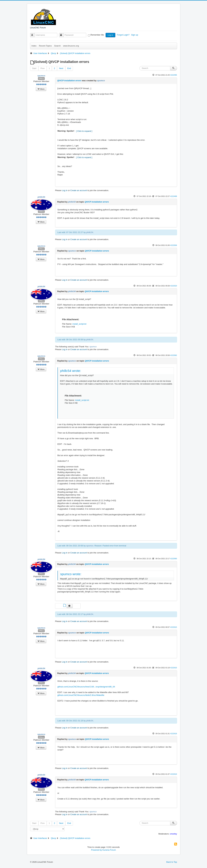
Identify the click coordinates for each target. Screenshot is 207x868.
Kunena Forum (109, 850)
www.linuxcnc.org (71, 46)
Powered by (96, 850)
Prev (43, 68)
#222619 (173, 774)
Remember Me (97, 35)
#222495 (173, 75)
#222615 (173, 627)
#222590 (173, 559)
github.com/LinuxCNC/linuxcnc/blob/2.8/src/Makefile (81, 695)
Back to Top (172, 862)
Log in (110, 35)
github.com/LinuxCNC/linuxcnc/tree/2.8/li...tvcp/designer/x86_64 (86, 687)
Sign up (135, 35)
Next (61, 68)
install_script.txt (79, 324)
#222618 (173, 734)
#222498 (173, 196)
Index (34, 46)
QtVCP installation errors (69, 81)
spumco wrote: (71, 574)
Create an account (79, 190)
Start (34, 68)
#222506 (173, 245)
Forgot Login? (123, 35)
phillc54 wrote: (71, 371)
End (69, 68)
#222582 (173, 355)
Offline (41, 79)
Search (57, 46)
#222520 (173, 286)
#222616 (173, 668)
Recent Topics (45, 46)
